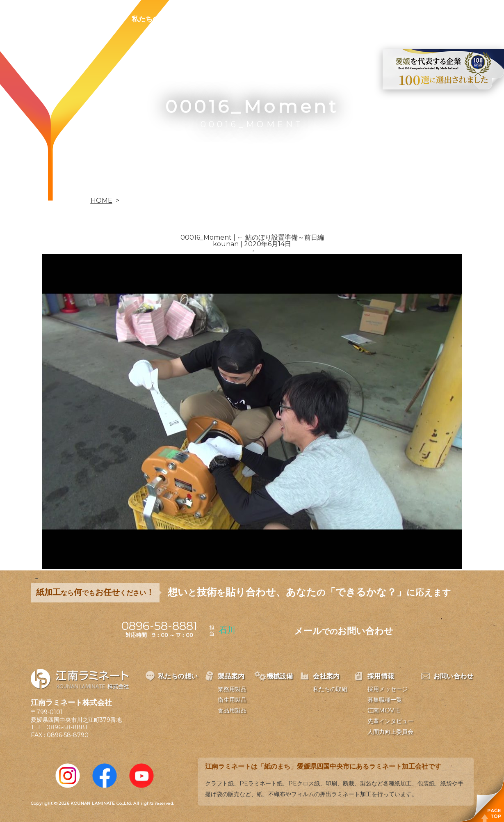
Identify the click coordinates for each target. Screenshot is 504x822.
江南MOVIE (384, 710)
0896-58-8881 (67, 727)
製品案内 (207, 19)
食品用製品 (232, 710)
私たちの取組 (330, 689)
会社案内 (302, 19)
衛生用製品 (232, 700)
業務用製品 (232, 689)
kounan (226, 244)
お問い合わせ (404, 19)
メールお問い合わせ (344, 631)
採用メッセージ (388, 689)
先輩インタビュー (390, 721)
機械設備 (255, 19)
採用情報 (350, 19)
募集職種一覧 (385, 700)
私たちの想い (153, 19)
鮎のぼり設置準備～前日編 (281, 237)
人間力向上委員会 (390, 732)
